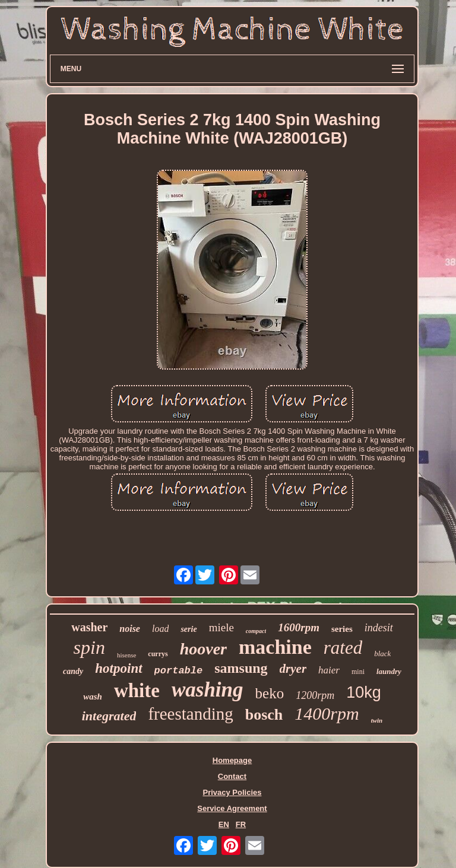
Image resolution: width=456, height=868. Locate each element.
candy (73, 671)
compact (256, 631)
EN (224, 824)
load (160, 629)
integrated (109, 716)
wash (93, 697)
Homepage (232, 760)
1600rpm (299, 627)
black (382, 654)
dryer (293, 669)
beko (270, 693)
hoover (203, 649)
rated (343, 648)
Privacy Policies (232, 792)
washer (89, 627)
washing (208, 690)
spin (89, 647)
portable (179, 671)
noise (130, 629)
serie (189, 629)
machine (275, 647)
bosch (264, 715)
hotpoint (118, 668)
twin (377, 720)
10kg (364, 692)
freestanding (190, 714)
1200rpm (315, 695)
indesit (379, 628)
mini (358, 672)
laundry (389, 671)
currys (158, 654)
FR (241, 824)
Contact (232, 776)
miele (221, 627)
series (342, 629)
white (137, 691)
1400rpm (327, 713)
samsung (241, 668)
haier (329, 670)
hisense (126, 655)
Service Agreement (232, 808)
